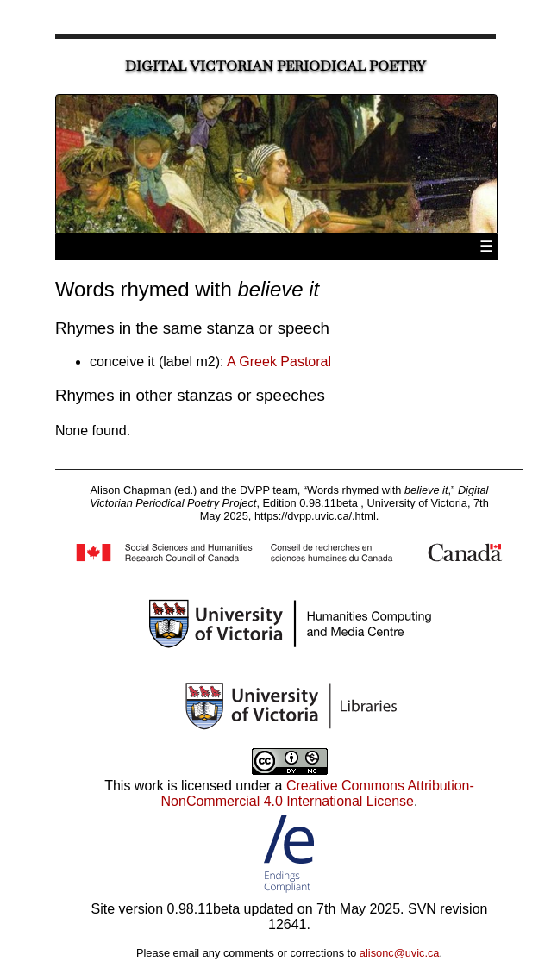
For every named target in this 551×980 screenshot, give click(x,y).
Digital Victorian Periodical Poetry (275, 66)
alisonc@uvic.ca (400, 953)
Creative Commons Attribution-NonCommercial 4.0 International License (318, 793)
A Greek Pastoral (279, 362)
